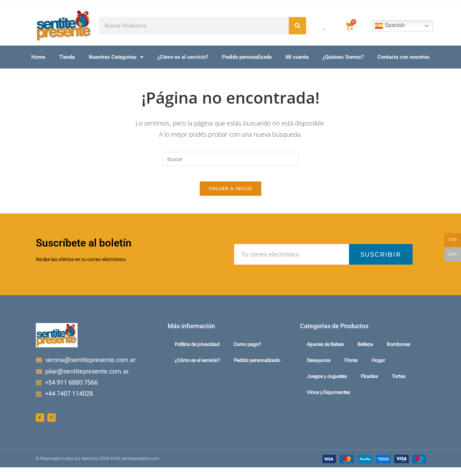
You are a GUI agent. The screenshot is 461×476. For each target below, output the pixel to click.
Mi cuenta (297, 57)
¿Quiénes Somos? (343, 57)
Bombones (399, 350)
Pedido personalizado (247, 57)
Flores (351, 366)
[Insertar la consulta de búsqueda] (231, 159)
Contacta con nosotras (404, 57)
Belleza (365, 350)
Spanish (390, 26)
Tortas (399, 382)
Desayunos (319, 366)
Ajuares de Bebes (325, 350)
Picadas (369, 382)
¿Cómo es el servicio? (183, 57)
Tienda (67, 57)
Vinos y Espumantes (328, 398)
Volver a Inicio (230, 194)
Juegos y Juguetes (327, 382)
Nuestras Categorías (116, 57)
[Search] (297, 26)
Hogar (378, 366)
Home (38, 57)
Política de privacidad (197, 350)
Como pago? (247, 350)
